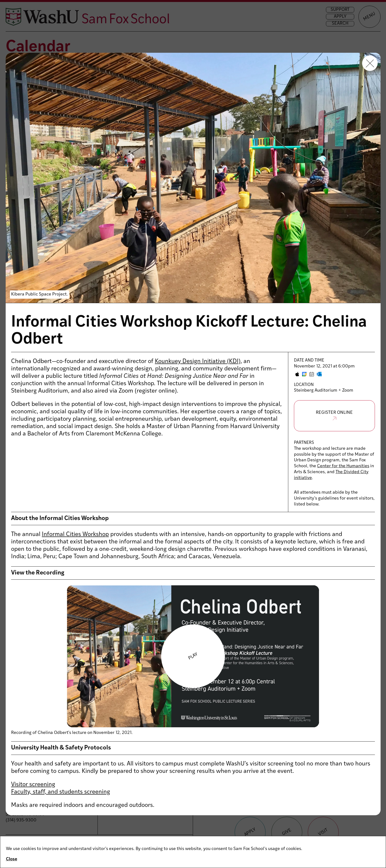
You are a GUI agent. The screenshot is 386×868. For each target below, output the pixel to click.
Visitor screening (33, 785)
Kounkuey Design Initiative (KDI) (198, 362)
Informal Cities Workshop (75, 535)
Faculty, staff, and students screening (61, 792)
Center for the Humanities (343, 466)
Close (12, 859)
